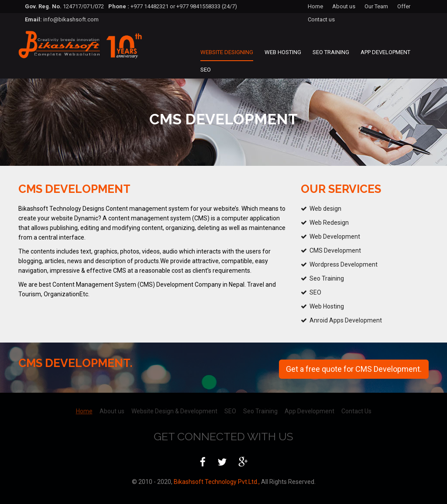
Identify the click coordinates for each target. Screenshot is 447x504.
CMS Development (335, 250)
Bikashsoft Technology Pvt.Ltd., (216, 482)
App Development (385, 52)
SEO (206, 70)
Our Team (376, 6)
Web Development (335, 237)
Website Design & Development (174, 408)
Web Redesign (329, 223)
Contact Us (356, 408)
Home (315, 6)
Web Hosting (283, 52)
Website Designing (227, 52)
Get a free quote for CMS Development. (354, 369)
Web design (325, 209)
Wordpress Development (344, 264)
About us (344, 6)
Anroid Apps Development (346, 320)
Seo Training (331, 52)
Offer (404, 6)
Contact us (321, 19)
